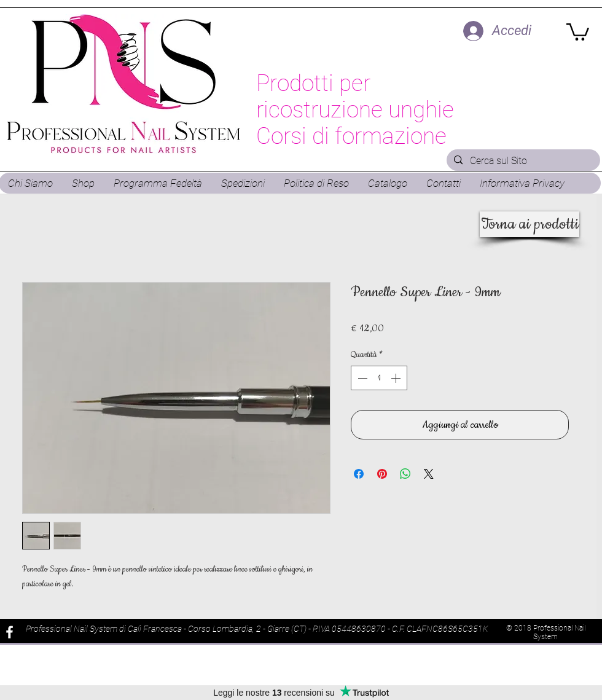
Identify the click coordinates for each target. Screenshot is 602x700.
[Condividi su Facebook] (359, 474)
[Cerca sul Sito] (522, 161)
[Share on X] (429, 474)
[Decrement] (361, 378)
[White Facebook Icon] (10, 632)
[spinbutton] (379, 378)
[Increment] (397, 378)
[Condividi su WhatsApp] (405, 474)
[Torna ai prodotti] (530, 224)
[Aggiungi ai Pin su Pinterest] (382, 474)
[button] (578, 31)
